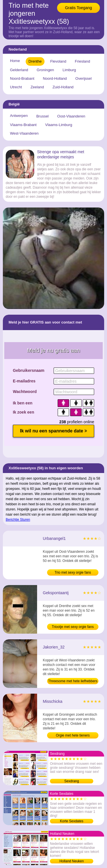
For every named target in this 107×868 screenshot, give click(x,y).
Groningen (46, 70)
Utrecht (16, 87)
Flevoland (58, 61)
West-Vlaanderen (24, 133)
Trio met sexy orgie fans (73, 572)
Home (15, 61)
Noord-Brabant (22, 78)
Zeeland (37, 87)
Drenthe (35, 61)
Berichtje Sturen (18, 520)
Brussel (42, 116)
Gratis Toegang (79, 8)
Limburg (69, 70)
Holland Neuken (71, 861)
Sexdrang (71, 781)
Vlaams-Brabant (23, 125)
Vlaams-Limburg (59, 125)
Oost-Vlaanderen (71, 116)
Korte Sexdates (72, 821)
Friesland (82, 61)
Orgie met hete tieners (73, 735)
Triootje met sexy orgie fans (73, 627)
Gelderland (19, 70)
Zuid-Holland (63, 87)
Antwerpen (19, 116)
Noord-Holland (55, 78)
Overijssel (83, 78)
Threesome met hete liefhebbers (73, 681)
